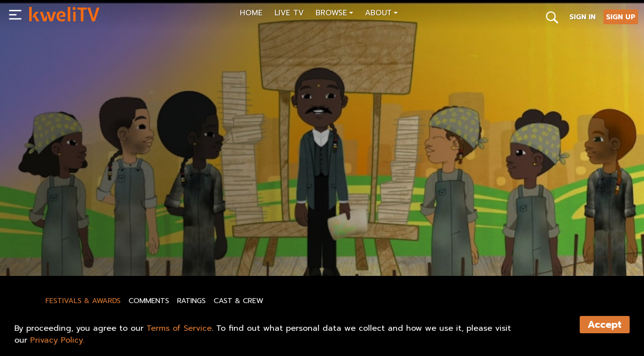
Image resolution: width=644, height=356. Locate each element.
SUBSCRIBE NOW (61, 246)
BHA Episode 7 (56, 227)
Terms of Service (179, 328)
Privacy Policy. (57, 340)
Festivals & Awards (83, 301)
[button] (334, 14)
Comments (149, 301)
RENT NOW (125, 246)
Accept (605, 325)
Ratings (191, 301)
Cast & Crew (238, 301)
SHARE (172, 246)
